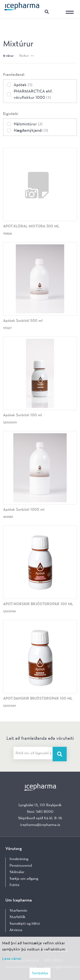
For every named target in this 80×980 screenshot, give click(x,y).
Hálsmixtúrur (28, 124)
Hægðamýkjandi (31, 130)
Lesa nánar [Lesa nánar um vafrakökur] (12, 958)
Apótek (23, 85)
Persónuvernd (21, 865)
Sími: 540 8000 (40, 812)
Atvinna (16, 930)
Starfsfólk (17, 917)
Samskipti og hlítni (25, 923)
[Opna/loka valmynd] (71, 9)
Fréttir (15, 885)
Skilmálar (17, 872)
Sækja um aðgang (24, 878)
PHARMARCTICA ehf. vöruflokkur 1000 (33, 94)
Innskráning (57, 12)
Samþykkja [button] (40, 973)
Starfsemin (18, 910)
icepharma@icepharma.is (40, 825)
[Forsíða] (22, 6)
